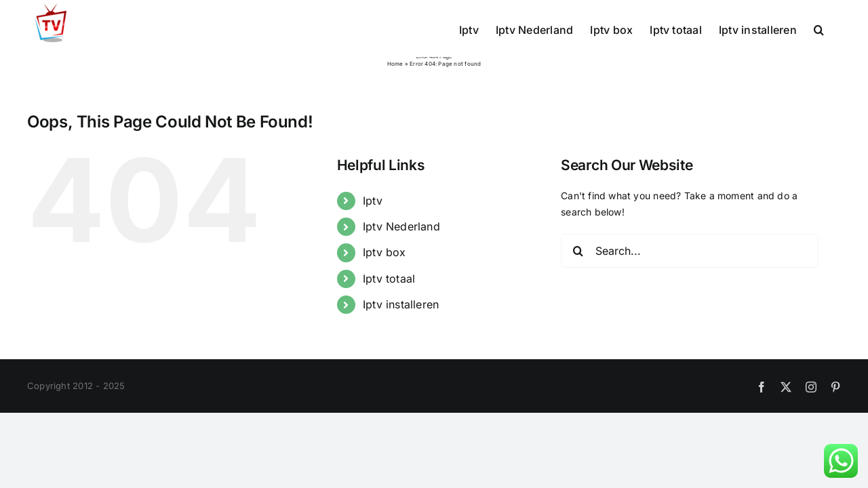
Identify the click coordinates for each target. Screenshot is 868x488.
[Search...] (690, 251)
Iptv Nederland (401, 226)
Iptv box (384, 252)
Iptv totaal (389, 279)
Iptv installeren (401, 304)
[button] (836, 28)
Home (395, 64)
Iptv (373, 201)
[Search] (578, 251)
